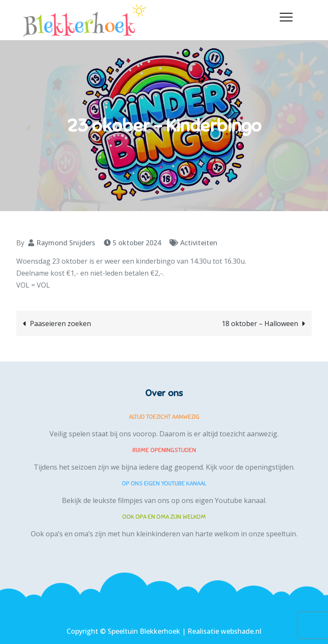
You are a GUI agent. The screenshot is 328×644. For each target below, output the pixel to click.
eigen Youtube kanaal (230, 500)
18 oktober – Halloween (260, 323)
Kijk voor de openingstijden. (250, 467)
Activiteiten (199, 243)
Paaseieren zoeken (60, 323)
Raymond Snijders (66, 243)
